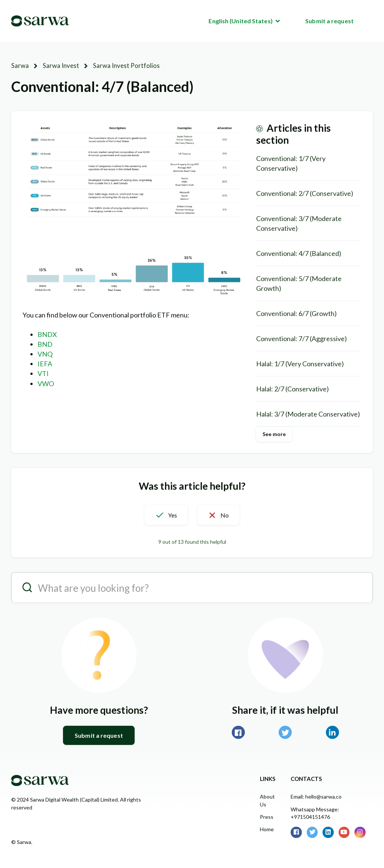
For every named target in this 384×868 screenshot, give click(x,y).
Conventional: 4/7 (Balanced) (299, 253)
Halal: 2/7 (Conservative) (292, 388)
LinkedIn (332, 732)
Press (267, 816)
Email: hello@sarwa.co (316, 796)
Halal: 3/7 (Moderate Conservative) (308, 414)
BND (45, 344)
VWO (46, 383)
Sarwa (19, 65)
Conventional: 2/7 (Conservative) (305, 193)
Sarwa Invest (57, 65)
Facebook (238, 732)
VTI (43, 373)
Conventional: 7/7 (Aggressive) (301, 338)
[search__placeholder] (192, 587)
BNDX (47, 334)
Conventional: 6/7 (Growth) (296, 313)
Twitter (285, 732)
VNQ (45, 354)
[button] (160, 514)
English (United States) (241, 21)
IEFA (45, 363)
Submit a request (329, 21)
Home (267, 829)
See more (274, 434)
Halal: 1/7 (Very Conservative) (300, 363)
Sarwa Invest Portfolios (117, 65)
